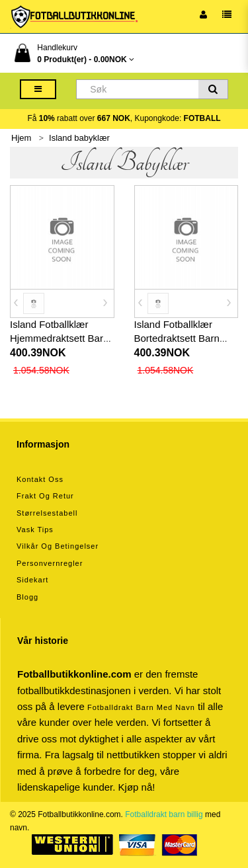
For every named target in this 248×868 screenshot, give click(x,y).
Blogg (27, 597)
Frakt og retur (45, 496)
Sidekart (32, 580)
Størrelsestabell (47, 513)
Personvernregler (50, 563)
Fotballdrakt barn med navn (141, 707)
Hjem (21, 138)
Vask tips (35, 530)
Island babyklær (79, 138)
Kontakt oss (40, 479)
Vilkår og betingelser (58, 546)
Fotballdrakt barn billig (164, 814)
